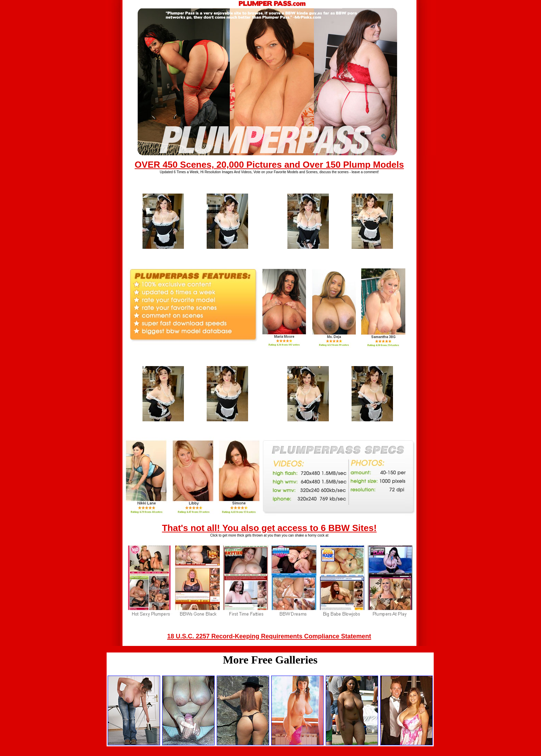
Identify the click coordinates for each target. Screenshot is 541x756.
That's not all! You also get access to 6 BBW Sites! (269, 528)
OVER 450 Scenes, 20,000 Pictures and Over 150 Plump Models (269, 165)
